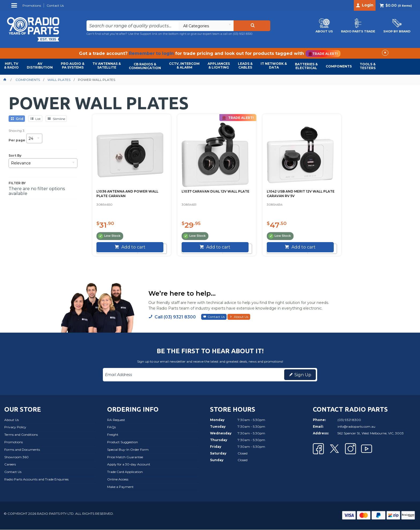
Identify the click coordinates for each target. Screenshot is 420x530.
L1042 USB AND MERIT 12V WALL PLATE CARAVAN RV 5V (286, 192)
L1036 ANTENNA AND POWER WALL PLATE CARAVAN (128, 192)
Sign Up (303, 375)
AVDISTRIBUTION (40, 65)
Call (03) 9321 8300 (175, 317)
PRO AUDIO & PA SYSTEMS (73, 65)
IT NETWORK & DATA (274, 65)
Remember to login (151, 53)
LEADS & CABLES (245, 65)
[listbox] (206, 26)
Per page (17, 140)
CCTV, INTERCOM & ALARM (184, 65)
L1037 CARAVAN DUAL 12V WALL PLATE (205, 192)
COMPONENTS (339, 66)
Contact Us (216, 317)
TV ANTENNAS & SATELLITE (107, 65)
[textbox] (133, 26)
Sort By (15, 156)
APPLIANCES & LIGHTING (219, 65)
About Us (241, 317)
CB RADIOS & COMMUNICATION (145, 66)
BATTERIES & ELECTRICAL (306, 66)
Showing (16, 131)
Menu (15, 7)
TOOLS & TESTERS (368, 66)
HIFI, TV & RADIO (11, 65)
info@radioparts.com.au (356, 427)
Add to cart (131, 247)
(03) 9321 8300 (243, 34)
